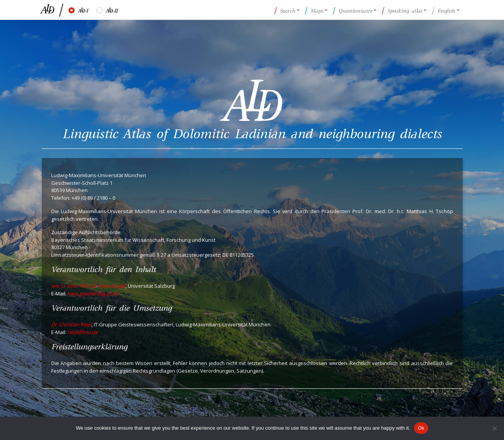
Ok (421, 428)
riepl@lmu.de (82, 332)
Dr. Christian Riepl (71, 324)
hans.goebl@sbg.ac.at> (93, 293)
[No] (494, 428)
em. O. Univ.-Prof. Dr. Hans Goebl (88, 286)
